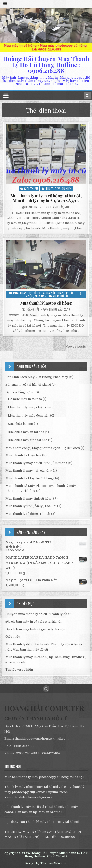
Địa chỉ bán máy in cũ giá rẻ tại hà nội (33, 622)
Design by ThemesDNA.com (46, 863)
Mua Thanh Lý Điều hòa (23, 455)
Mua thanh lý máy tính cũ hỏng (29, 498)
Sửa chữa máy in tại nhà (26, 432)
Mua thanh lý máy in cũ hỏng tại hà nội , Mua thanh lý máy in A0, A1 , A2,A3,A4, (46, 198)
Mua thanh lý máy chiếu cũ (28, 407)
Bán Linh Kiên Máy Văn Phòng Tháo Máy (37, 377)
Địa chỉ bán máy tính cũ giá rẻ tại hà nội (35, 629)
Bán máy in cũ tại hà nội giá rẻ (28, 385)
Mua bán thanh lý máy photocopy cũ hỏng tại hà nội (44, 777)
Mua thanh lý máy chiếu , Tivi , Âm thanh (36, 463)
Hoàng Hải (32, 207)
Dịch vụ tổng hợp (19, 392)
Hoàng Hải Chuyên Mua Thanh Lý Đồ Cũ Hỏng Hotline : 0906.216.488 (46, 65)
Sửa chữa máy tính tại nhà (28, 440)
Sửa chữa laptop (20, 424)
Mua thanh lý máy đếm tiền (29, 415)
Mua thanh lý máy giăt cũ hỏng (29, 471)
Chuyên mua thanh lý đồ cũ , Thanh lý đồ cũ (38, 614)
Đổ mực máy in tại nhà (25, 399)
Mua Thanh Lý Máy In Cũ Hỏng (29, 478)
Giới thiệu (31, 189)
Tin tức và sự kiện (59, 189)
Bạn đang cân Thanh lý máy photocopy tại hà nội (42, 822)
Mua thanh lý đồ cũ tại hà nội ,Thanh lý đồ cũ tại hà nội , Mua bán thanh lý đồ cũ (48, 294)
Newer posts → (78, 346)
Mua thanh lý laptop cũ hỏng (46, 303)
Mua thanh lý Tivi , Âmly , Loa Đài (31, 506)
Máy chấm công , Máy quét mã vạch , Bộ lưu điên (43, 448)
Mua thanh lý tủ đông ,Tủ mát (28, 514)
